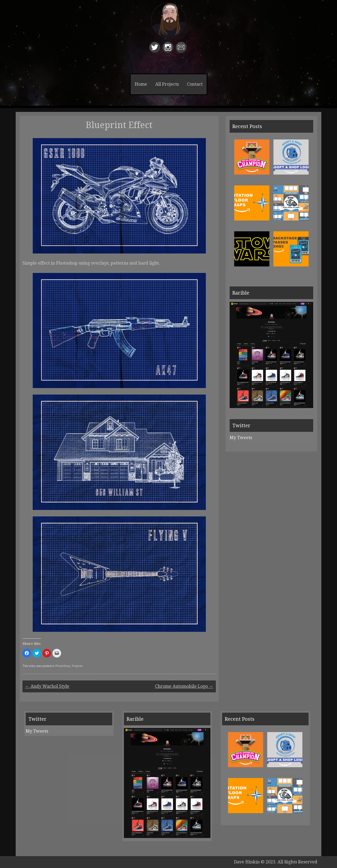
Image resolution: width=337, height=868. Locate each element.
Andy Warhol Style (47, 686)
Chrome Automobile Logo (184, 686)
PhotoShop (63, 666)
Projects (77, 666)
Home (141, 84)
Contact (195, 84)
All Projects (167, 84)
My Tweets (241, 438)
